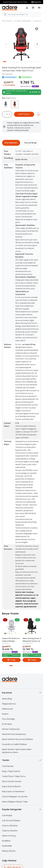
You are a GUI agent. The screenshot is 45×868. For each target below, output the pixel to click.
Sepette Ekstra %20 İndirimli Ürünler (15, 2)
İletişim (5, 714)
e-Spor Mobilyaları (23, 21)
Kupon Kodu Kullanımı (11, 786)
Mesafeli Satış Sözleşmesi (14, 734)
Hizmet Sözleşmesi (11, 729)
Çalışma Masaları (10, 831)
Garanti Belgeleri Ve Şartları (15, 797)
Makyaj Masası (9, 851)
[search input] (22, 14)
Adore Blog (7, 699)
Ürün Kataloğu (8, 719)
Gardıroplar (7, 815)
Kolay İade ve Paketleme (13, 791)
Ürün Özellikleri (11, 143)
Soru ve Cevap (30, 143)
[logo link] (13, 8)
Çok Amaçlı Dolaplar (11, 820)
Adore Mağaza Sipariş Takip (15, 802)
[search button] (5, 14)
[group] (22, 44)
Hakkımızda (7, 709)
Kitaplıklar (6, 841)
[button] (5, 62)
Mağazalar (36, 2)
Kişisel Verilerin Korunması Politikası (17, 739)
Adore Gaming (9, 836)
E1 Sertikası (7, 724)
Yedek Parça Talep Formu (14, 776)
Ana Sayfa (7, 21)
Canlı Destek (8, 766)
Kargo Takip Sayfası (11, 771)
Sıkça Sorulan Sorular (12, 781)
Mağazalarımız (9, 704)
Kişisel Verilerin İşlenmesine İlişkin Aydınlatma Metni (17, 751)
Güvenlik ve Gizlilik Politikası (14, 744)
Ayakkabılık (7, 846)
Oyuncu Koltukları (10, 826)
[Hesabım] (27, 8)
